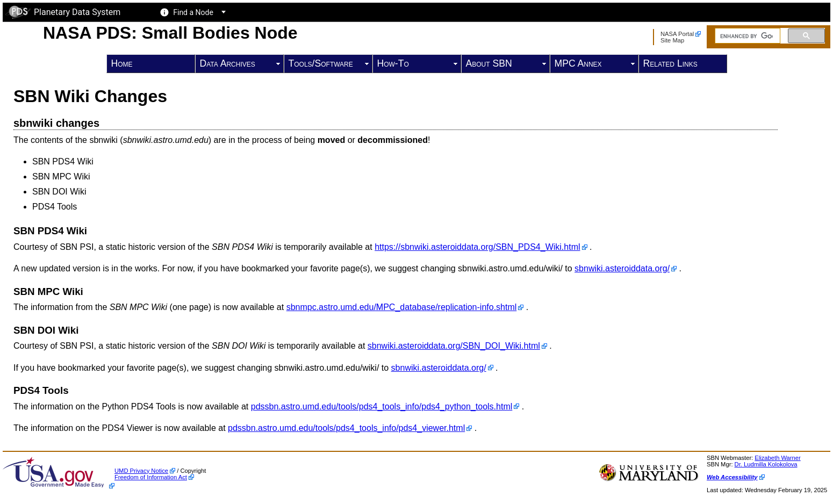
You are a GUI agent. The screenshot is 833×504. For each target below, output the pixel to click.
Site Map (672, 40)
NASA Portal (677, 34)
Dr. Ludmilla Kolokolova (766, 464)
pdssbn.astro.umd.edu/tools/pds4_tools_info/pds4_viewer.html (346, 428)
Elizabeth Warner (777, 458)
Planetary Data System (63, 12)
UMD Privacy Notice (141, 471)
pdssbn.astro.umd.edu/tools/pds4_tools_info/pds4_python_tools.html (382, 406)
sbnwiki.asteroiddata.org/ (622, 268)
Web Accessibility (732, 477)
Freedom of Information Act (151, 477)
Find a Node (193, 12)
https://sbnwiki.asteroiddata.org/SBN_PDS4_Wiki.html (477, 247)
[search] (746, 36)
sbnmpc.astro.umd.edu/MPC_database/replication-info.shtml (402, 307)
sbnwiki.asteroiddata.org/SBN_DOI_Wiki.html (454, 346)
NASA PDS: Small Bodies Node (170, 33)
